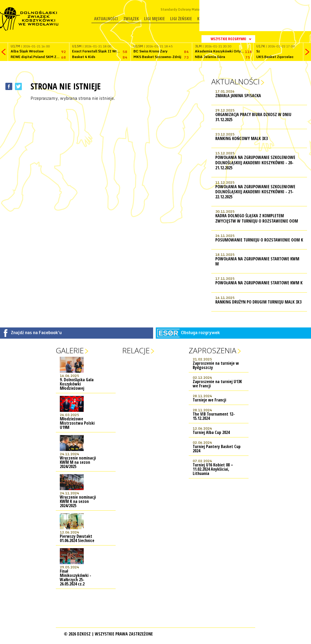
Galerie (70, 350)
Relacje (136, 350)
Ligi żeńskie (181, 19)
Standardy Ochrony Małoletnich (185, 9)
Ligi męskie (154, 19)
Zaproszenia (213, 350)
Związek (131, 19)
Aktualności (106, 19)
